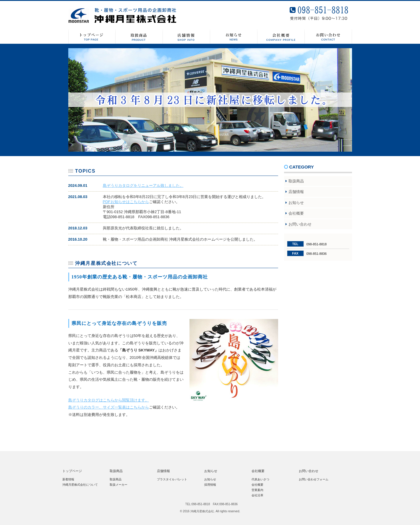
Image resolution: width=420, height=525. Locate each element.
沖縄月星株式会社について (80, 485)
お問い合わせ (300, 224)
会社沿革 (257, 495)
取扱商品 (296, 181)
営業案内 (257, 490)
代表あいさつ (260, 479)
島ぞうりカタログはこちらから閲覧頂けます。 (109, 400)
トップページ (72, 471)
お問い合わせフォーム (314, 479)
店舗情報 (296, 192)
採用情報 (210, 485)
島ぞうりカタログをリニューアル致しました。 (143, 185)
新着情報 (68, 479)
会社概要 (296, 213)
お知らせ (296, 203)
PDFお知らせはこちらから (126, 202)
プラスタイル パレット (172, 479)
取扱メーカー (119, 485)
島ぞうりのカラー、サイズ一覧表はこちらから (109, 407)
